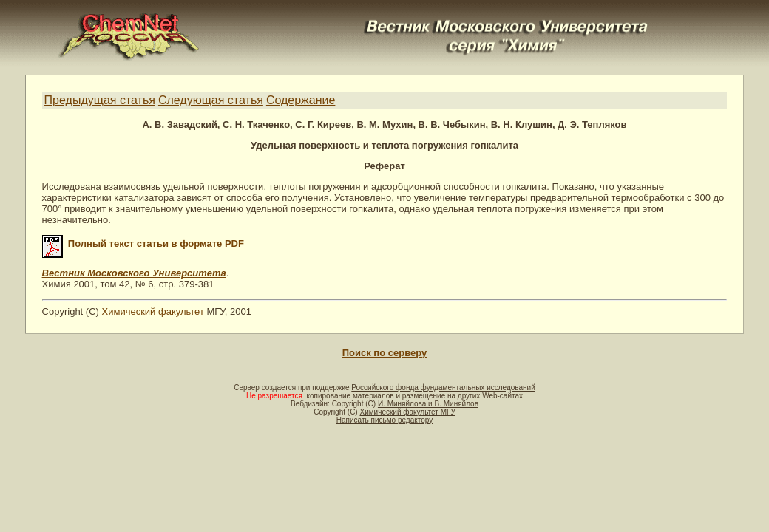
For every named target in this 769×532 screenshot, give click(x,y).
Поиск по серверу (384, 353)
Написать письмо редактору (384, 420)
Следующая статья (211, 100)
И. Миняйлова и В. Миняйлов (428, 404)
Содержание (301, 100)
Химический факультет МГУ (407, 412)
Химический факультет (153, 311)
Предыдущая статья (100, 100)
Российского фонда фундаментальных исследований (443, 388)
